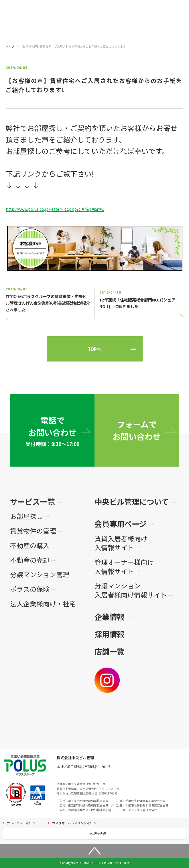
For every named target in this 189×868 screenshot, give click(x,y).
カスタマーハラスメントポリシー (76, 823)
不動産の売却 (30, 560)
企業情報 (109, 617)
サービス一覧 (32, 501)
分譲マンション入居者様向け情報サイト (131, 590)
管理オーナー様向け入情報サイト (124, 567)
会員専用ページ (120, 524)
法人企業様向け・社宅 (43, 604)
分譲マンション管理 (40, 575)
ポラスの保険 (30, 589)
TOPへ (94, 349)
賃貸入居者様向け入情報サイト (121, 543)
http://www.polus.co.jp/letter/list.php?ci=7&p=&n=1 (55, 209)
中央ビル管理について (132, 501)
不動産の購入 (30, 546)
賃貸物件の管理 (33, 531)
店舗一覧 (109, 651)
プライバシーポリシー (23, 823)
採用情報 (109, 634)
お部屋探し (26, 516)
